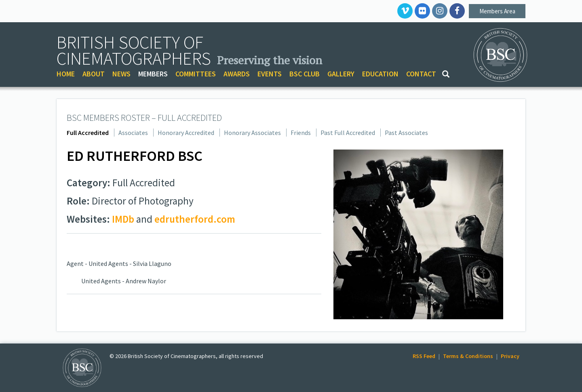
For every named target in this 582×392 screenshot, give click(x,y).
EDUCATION (380, 74)
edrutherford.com (195, 219)
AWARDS (237, 74)
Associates (133, 133)
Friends (301, 133)
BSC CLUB (305, 74)
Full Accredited (88, 133)
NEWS (121, 74)
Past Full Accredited (348, 133)
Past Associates (406, 133)
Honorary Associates (252, 133)
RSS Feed (424, 356)
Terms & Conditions (468, 356)
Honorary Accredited (186, 133)
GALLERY (341, 74)
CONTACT (421, 74)
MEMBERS (153, 74)
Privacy (510, 356)
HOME (66, 74)
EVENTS (270, 74)
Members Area (497, 11)
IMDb (123, 219)
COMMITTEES (196, 74)
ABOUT (94, 74)
